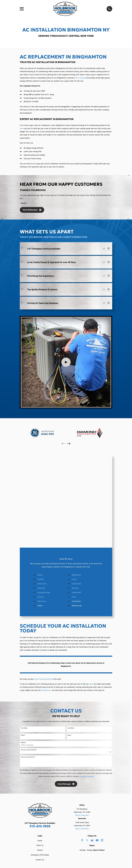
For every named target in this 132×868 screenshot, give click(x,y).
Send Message (66, 784)
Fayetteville (76, 584)
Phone (23, 735)
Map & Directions (82, 815)
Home (40, 841)
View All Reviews (32, 210)
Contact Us (40, 860)
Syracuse (41, 597)
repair (91, 684)
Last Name (71, 728)
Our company (80, 78)
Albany (40, 575)
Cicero (74, 579)
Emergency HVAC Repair (40, 855)
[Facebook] (82, 840)
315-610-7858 (40, 826)
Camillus (40, 579)
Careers (40, 850)
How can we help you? (28, 757)
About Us (40, 845)
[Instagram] (102, 840)
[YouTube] (97, 840)
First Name (24, 728)
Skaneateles (77, 592)
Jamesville (41, 588)
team (22, 128)
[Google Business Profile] (92, 840)
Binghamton (76, 575)
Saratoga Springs (44, 592)
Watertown (42, 601)
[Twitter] (87, 840)
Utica (74, 597)
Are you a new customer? (29, 750)
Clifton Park (42, 584)
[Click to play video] (66, 362)
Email (69, 735)
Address (23, 742)
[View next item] (69, 444)
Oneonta (75, 588)
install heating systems (43, 679)
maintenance (46, 690)
